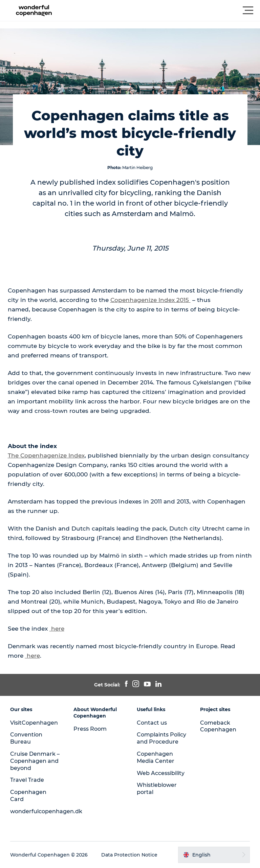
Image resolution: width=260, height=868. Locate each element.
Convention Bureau (26, 738)
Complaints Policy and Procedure (161, 738)
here (57, 629)
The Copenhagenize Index (46, 455)
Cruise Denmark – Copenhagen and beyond (35, 761)
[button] (160, 10)
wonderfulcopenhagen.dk (46, 811)
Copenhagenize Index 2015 (150, 300)
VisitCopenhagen (34, 723)
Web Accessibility (161, 773)
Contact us (152, 723)
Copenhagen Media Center (156, 757)
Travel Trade (27, 780)
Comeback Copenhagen (218, 726)
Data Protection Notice (129, 855)
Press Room (90, 729)
